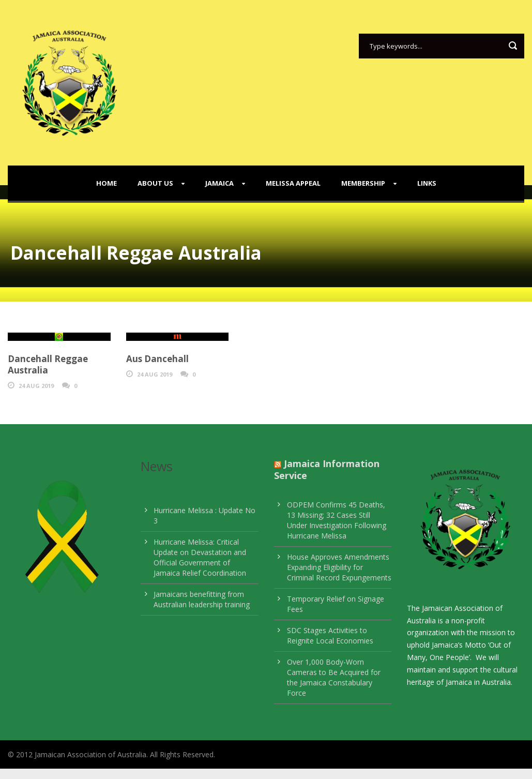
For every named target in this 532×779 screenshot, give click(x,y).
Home (107, 183)
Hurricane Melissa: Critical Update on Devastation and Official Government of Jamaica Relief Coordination (200, 557)
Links (427, 183)
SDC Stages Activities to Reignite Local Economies (330, 635)
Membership (363, 183)
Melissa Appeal (293, 183)
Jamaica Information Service (327, 469)
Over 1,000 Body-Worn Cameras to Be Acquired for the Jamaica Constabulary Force (334, 677)
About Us (155, 183)
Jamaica (219, 183)
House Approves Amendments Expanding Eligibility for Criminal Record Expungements (339, 567)
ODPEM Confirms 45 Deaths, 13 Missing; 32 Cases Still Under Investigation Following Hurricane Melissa (337, 520)
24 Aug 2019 (36, 386)
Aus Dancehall (157, 359)
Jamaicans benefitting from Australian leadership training (202, 599)
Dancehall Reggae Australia (48, 364)
